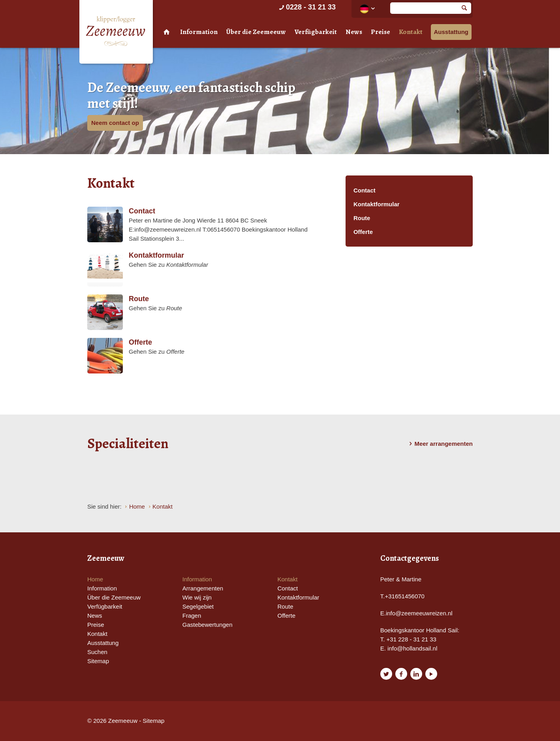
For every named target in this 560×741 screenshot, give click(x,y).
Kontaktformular (377, 204)
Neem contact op (115, 123)
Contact (365, 190)
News (354, 32)
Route (362, 218)
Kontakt (411, 32)
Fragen (192, 616)
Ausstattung (451, 32)
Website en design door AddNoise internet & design (300, 721)
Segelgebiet (198, 606)
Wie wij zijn (197, 597)
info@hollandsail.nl (412, 648)
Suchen (97, 652)
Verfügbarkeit (316, 32)
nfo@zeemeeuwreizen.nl (420, 613)
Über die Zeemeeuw (256, 32)
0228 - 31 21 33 (307, 7)
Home (95, 579)
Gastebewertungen (208, 625)
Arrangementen (203, 588)
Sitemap (98, 661)
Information (199, 32)
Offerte (363, 232)
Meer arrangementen (440, 444)
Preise (381, 32)
